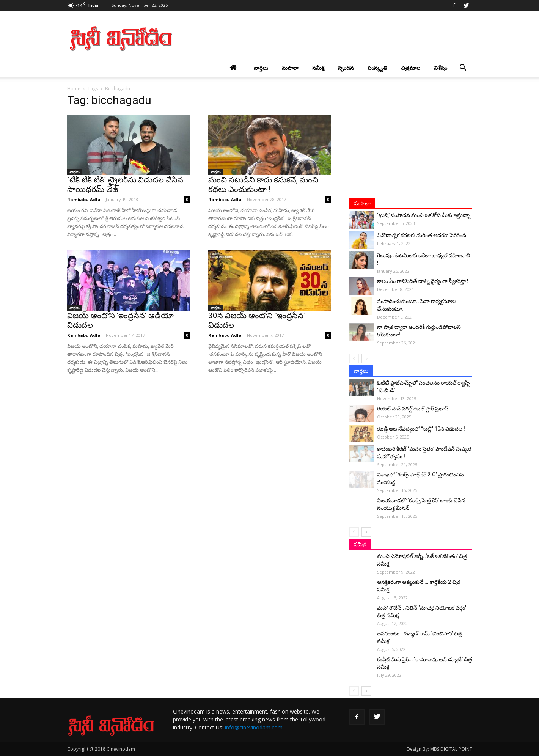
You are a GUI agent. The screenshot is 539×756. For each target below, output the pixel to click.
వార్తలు (261, 68)
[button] (463, 68)
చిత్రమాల (411, 68)
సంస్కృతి (377, 68)
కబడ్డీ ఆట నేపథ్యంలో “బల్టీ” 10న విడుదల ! (421, 429)
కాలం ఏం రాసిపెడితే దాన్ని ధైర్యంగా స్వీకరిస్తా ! (423, 281)
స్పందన (346, 68)
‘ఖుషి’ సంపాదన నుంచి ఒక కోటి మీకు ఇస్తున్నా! (424, 215)
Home (74, 89)
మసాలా (290, 68)
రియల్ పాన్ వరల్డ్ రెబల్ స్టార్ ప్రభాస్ (413, 409)
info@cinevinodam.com (254, 727)
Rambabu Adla (84, 199)
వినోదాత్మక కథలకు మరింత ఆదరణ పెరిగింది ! (423, 235)
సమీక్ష (318, 68)
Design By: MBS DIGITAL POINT (439, 749)
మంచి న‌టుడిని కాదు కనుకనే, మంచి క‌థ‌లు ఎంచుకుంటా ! (263, 185)
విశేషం (441, 68)
